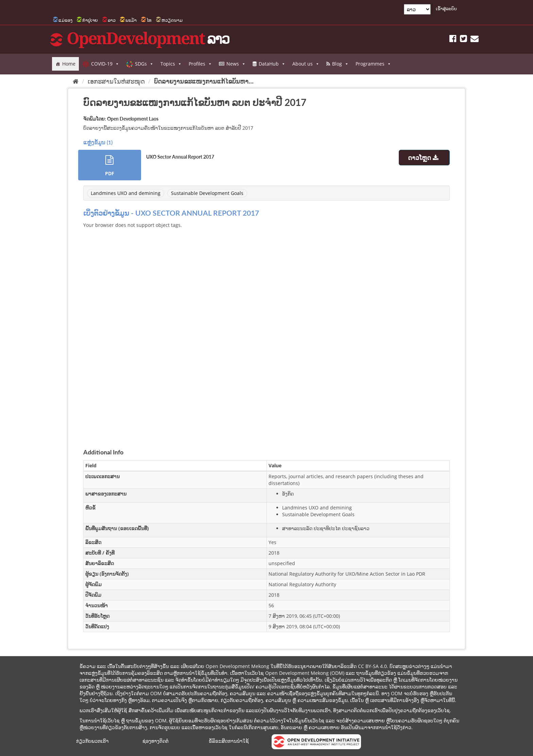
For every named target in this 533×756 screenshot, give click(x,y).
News (236, 64)
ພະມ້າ (131, 20)
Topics (171, 64)
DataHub (272, 64)
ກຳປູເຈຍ (90, 20)
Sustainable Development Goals (207, 193)
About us (306, 64)
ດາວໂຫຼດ (424, 158)
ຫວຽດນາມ (172, 20)
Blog (340, 64)
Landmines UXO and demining (126, 193)
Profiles (200, 64)
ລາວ (112, 20)
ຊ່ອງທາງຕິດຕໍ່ (156, 741)
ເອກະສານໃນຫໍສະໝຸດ (116, 81)
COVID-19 (105, 64)
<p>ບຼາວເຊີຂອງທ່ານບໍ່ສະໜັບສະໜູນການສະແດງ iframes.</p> (266, 330)
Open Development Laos (133, 119)
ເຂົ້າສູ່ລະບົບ (446, 8)
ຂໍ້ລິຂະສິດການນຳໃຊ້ (229, 741)
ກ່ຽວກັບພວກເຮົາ (92, 741)
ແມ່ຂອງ (65, 20)
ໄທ (149, 20)
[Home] (76, 81)
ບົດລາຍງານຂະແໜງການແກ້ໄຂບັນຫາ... (204, 81)
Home (69, 64)
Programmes (373, 64)
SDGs (144, 64)
